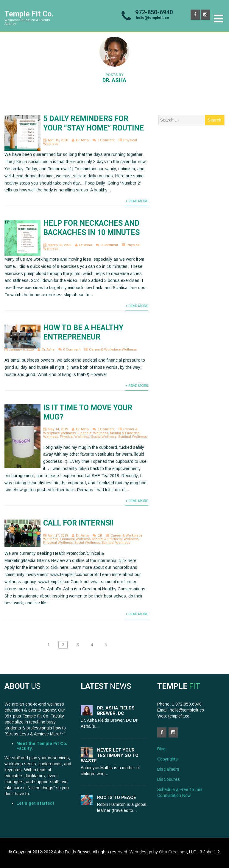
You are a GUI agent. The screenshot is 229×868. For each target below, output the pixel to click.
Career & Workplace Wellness (113, 349)
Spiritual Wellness (133, 437)
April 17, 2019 (58, 535)
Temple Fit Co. (29, 14)
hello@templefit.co (152, 18)
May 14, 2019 (58, 429)
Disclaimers (168, 769)
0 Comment (106, 140)
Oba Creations (173, 852)
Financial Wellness (93, 433)
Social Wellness (104, 437)
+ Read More (137, 201)
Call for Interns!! (78, 523)
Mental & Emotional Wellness (115, 539)
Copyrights (168, 759)
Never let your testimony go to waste (110, 755)
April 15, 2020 (58, 140)
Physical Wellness (75, 437)
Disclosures (169, 779)
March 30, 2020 (59, 245)
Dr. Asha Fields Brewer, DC (116, 711)
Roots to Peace (117, 798)
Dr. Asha (82, 140)
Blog (161, 749)
